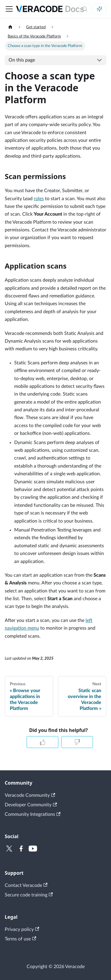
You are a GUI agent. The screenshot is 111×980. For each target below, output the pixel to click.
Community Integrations (33, 814)
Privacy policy (22, 929)
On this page (22, 60)
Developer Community (31, 805)
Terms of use (20, 939)
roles (39, 199)
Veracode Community (30, 795)
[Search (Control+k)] (85, 9)
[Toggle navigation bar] (9, 9)
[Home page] (10, 27)
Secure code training (29, 895)
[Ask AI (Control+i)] (99, 9)
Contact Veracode (26, 885)
